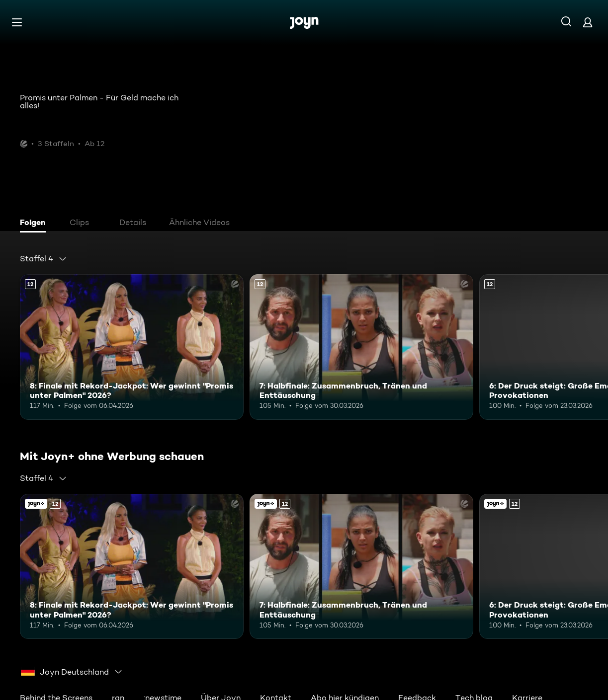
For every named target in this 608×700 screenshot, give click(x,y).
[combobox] (43, 259)
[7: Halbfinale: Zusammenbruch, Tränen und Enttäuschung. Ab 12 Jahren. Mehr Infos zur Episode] (361, 347)
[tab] (35, 224)
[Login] (588, 22)
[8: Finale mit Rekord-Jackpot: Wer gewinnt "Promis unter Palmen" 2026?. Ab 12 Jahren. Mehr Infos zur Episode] (132, 347)
